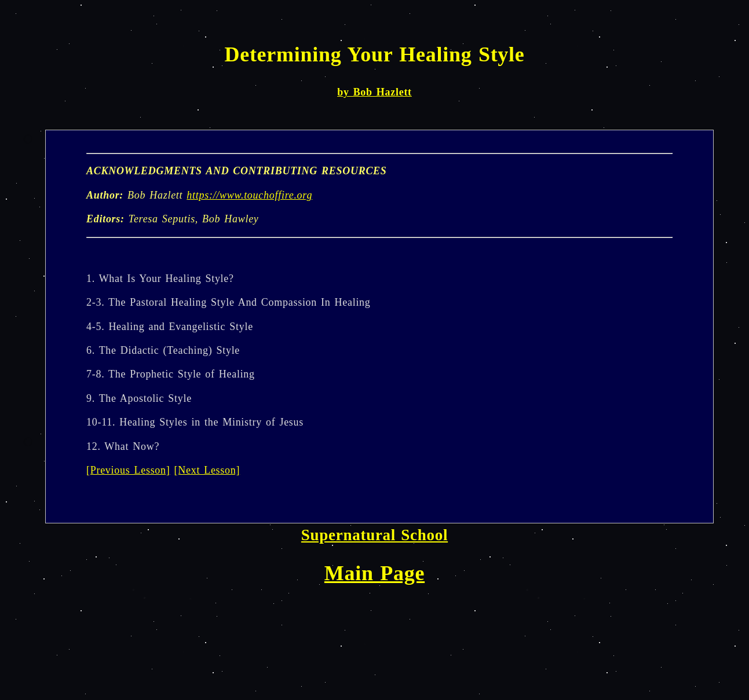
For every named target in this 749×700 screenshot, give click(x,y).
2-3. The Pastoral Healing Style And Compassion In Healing (229, 302)
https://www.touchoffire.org (249, 195)
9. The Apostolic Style (139, 398)
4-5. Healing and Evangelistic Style (170, 327)
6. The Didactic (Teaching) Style (163, 350)
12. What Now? (123, 446)
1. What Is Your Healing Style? (160, 278)
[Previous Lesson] (128, 470)
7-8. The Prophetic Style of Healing (171, 374)
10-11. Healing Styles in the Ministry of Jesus (195, 422)
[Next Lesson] (207, 470)
